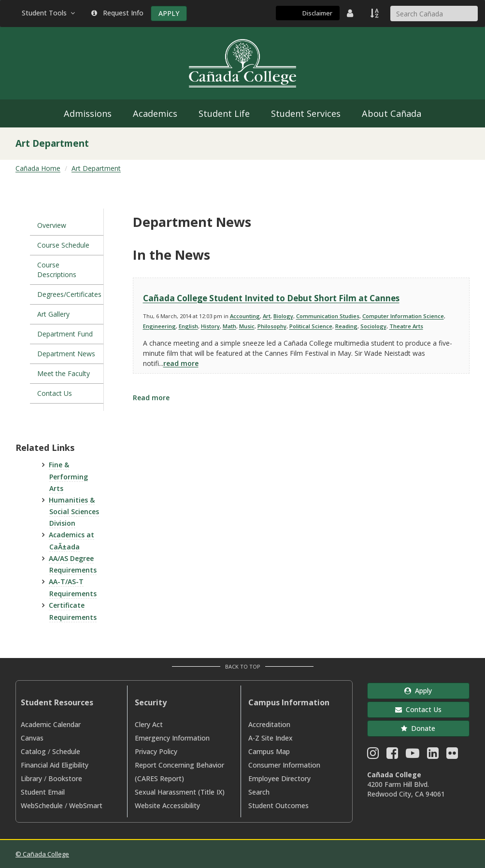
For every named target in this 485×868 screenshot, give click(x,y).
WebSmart (86, 805)
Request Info (117, 13)
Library (31, 778)
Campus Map (269, 751)
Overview (52, 225)
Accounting (245, 316)
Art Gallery (53, 314)
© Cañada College (42, 854)
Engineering (159, 326)
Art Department (96, 168)
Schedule (66, 751)
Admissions (88, 113)
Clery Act (149, 724)
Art (267, 316)
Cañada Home (38, 168)
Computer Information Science (403, 316)
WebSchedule (42, 805)
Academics (155, 113)
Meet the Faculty (64, 373)
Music (247, 326)
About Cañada (392, 113)
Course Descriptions (57, 270)
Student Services (306, 113)
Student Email (43, 792)
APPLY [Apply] (169, 13)
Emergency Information (172, 738)
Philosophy (272, 326)
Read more (151, 398)
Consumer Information (284, 765)
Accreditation (269, 724)
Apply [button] (418, 691)
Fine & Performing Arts (68, 476)
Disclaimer (317, 13)
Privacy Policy (156, 751)
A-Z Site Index (271, 738)
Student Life (224, 113)
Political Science (311, 326)
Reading (346, 326)
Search (259, 792)
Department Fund (65, 334)
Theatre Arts (406, 326)
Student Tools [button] (49, 13)
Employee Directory (279, 778)
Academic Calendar (51, 724)
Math (229, 326)
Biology (283, 316)
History (210, 326)
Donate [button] (418, 728)
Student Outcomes (278, 805)
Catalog (33, 751)
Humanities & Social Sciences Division (74, 512)
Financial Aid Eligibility (55, 765)
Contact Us (55, 393)
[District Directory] (351, 13)
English (188, 326)
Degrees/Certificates (69, 294)
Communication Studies (328, 316)
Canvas (32, 738)
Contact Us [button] (418, 709)
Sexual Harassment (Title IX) (180, 792)
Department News (66, 354)
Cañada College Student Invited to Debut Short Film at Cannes (271, 298)
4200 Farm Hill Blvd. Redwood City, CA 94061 (406, 789)
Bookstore (65, 778)
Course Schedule (63, 245)
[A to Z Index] (375, 13)
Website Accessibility (167, 805)
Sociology (373, 326)
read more (181, 363)
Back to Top (243, 666)
